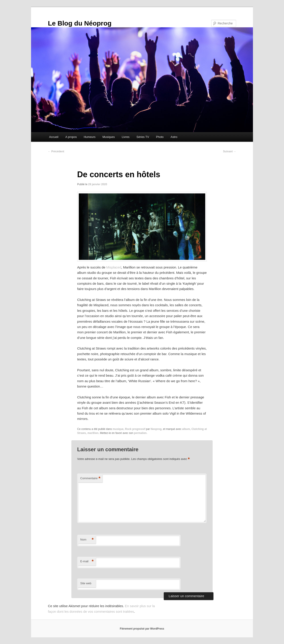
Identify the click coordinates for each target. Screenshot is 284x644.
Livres (126, 137)
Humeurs (90, 137)
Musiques (109, 137)
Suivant (230, 151)
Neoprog (156, 429)
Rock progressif (135, 429)
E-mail (87, 562)
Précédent (56, 151)
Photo (160, 137)
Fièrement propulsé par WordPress (142, 629)
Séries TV (143, 137)
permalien (140, 433)
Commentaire (90, 478)
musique (118, 429)
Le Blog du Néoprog (80, 23)
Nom (87, 540)
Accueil (54, 137)
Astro (174, 137)
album (186, 429)
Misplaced (114, 267)
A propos (71, 137)
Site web (86, 583)
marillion (93, 433)
